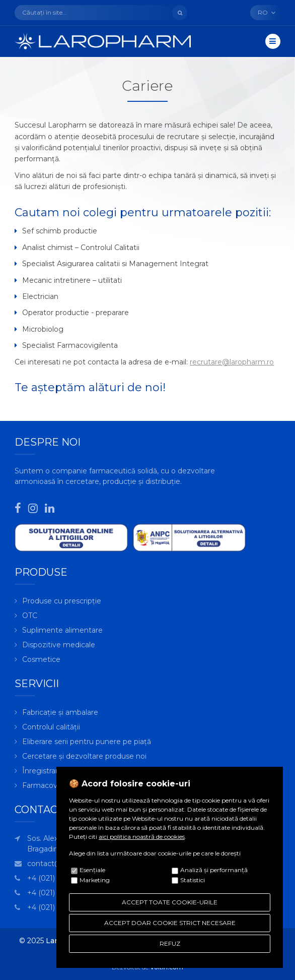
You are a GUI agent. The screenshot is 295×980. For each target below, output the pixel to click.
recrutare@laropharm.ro (232, 362)
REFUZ (170, 943)
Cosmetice (41, 659)
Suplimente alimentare (62, 630)
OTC (30, 616)
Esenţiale (92, 870)
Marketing (95, 880)
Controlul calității (51, 727)
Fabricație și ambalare (60, 712)
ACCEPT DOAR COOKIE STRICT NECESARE (170, 923)
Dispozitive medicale (59, 645)
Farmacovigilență (53, 785)
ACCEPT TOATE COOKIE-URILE (170, 902)
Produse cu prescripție (62, 601)
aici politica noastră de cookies (142, 837)
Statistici (193, 880)
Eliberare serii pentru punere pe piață (87, 742)
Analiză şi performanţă (214, 870)
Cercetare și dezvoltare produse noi (84, 756)
